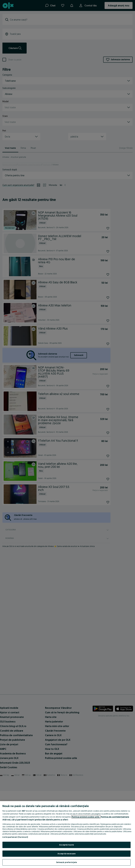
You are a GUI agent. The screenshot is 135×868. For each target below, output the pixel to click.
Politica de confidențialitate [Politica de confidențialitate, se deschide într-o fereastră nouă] (115, 817)
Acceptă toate (67, 845)
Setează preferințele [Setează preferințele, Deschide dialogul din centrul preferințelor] (67, 862)
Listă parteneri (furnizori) (15, 837)
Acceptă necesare (67, 854)
